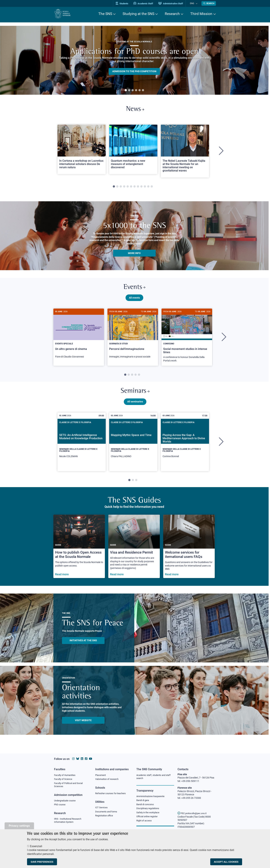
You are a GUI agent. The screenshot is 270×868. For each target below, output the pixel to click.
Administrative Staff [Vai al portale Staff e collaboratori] (174, 4)
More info (134, 254)
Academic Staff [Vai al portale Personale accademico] (147, 4)
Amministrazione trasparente (152, 797)
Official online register (148, 818)
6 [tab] (143, 90)
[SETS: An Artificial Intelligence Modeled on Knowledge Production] (82, 446)
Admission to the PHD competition (134, 71)
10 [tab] (145, 188)
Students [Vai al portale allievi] (126, 4)
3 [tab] (133, 90)
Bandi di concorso (146, 805)
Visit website (83, 724)
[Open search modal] (209, 3)
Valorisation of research (108, 779)
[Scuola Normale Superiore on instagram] (73, 759)
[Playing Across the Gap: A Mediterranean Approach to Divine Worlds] (185, 446)
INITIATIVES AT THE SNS (83, 644)
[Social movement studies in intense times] (187, 340)
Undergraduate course (66, 801)
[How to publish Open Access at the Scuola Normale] (79, 550)
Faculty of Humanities (66, 775)
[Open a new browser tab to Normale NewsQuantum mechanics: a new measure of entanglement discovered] (133, 151)
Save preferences (42, 862)
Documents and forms (107, 812)
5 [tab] (139, 90)
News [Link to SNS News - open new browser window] (135, 110)
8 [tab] (138, 188)
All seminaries (135, 406)
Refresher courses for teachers (112, 794)
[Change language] (197, 3)
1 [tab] (126, 90)
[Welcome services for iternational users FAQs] (189, 550)
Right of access (145, 822)
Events (134, 289)
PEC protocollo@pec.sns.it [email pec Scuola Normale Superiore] (193, 813)
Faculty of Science (64, 779)
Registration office (105, 817)
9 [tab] (141, 188)
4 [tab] (136, 90)
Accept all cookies (226, 862)
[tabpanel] (134, 60)
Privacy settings (19, 826)
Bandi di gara (143, 801)
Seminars (135, 395)
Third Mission (201, 14)
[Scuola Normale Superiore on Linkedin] (82, 759)
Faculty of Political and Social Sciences (70, 785)
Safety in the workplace (149, 814)
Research (172, 14)
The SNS (105, 14)
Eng (194, 3)
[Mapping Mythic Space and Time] (133, 446)
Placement (101, 775)
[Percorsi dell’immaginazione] (133, 338)
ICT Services (102, 808)
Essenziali (36, 846)
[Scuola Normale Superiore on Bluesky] (78, 759)
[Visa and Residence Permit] (134, 550)
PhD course (60, 806)
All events (134, 300)
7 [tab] (134, 188)
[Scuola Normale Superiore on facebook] (86, 759)
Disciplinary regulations (149, 809)
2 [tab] (129, 90)
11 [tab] (148, 188)
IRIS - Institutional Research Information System (69, 822)
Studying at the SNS (138, 14)
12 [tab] (152, 188)
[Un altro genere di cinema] (79, 338)
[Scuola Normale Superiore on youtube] (91, 759)
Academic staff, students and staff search (155, 777)
